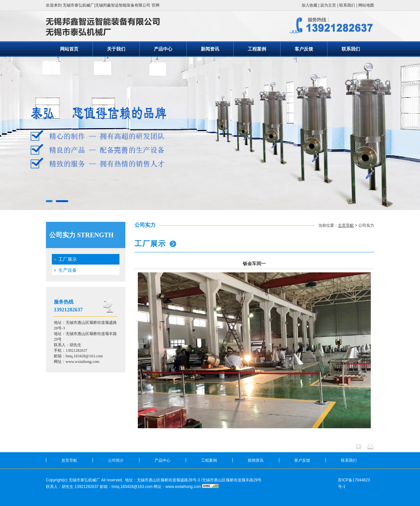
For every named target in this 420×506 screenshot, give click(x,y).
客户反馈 (304, 49)
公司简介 (116, 460)
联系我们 (347, 5)
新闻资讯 (210, 49)
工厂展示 (68, 259)
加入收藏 (309, 5)
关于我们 (116, 49)
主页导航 (346, 225)
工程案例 (257, 49)
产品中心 (163, 49)
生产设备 (68, 270)
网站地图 (366, 5)
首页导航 (69, 460)
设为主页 (328, 5)
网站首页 (69, 49)
